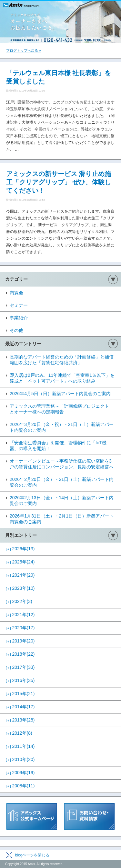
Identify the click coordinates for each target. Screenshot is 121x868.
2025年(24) (20, 562)
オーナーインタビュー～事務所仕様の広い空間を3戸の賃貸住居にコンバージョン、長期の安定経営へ (62, 464)
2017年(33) (20, 667)
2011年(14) (20, 746)
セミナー (19, 305)
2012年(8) (19, 733)
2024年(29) (20, 575)
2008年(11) (20, 786)
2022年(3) (19, 601)
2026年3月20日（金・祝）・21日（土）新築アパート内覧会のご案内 (62, 427)
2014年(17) (20, 707)
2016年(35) (20, 680)
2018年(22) (20, 654)
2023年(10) (20, 588)
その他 (16, 330)
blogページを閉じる (32, 855)
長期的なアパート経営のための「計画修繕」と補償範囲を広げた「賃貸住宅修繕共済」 (62, 360)
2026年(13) (20, 549)
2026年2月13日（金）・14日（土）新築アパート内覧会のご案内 (62, 500)
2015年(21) (20, 694)
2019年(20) (20, 641)
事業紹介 (19, 318)
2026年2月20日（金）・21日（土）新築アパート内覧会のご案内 (62, 482)
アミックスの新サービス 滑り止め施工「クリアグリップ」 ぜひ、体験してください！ (59, 182)
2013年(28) (20, 720)
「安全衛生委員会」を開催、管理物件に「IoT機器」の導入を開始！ (58, 446)
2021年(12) (20, 615)
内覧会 (16, 293)
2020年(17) (20, 628)
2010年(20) (20, 759)
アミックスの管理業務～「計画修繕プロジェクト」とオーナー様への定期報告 (62, 409)
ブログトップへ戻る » (24, 50)
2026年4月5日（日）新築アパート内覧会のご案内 (60, 394)
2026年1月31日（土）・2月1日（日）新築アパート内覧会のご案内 (62, 519)
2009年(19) (20, 773)
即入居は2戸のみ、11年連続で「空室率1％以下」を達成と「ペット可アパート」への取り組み (62, 378)
